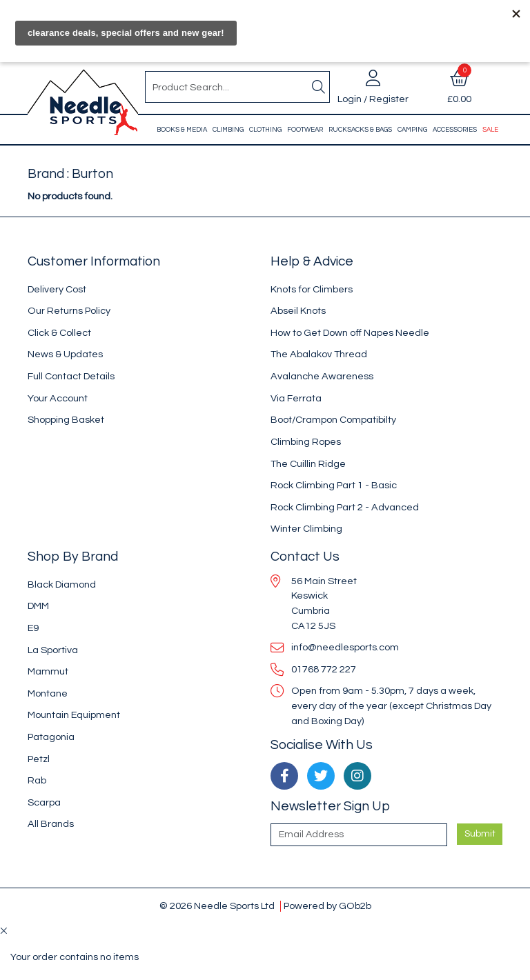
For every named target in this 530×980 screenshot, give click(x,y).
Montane (48, 693)
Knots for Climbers (312, 289)
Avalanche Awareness (322, 376)
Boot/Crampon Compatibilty (333, 420)
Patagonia (51, 737)
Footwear (305, 130)
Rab (37, 780)
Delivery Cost (57, 289)
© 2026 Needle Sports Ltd (217, 906)
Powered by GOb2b (327, 906)
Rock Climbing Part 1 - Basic (334, 485)
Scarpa (44, 802)
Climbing (228, 130)
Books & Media (182, 130)
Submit (480, 834)
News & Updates (65, 354)
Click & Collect (59, 333)
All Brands (51, 824)
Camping (412, 130)
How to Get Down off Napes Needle (350, 333)
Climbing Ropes (306, 442)
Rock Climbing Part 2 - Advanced (345, 507)
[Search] (318, 87)
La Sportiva (53, 650)
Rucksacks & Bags (360, 130)
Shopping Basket (66, 420)
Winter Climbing (306, 529)
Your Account (58, 398)
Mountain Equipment (74, 715)
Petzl (39, 759)
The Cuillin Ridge (308, 464)
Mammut (48, 671)
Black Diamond (62, 584)
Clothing (265, 130)
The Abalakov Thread (319, 354)
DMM (38, 606)
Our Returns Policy (69, 311)
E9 (33, 628)
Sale (490, 130)
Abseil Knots (298, 311)
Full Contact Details (71, 376)
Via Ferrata (296, 398)
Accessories (455, 130)
